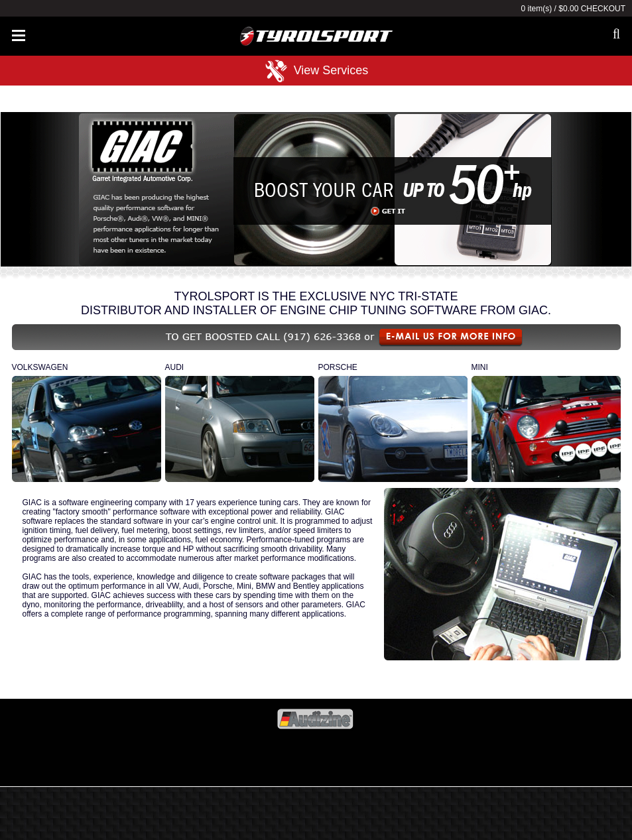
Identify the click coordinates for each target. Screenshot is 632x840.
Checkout (603, 9)
